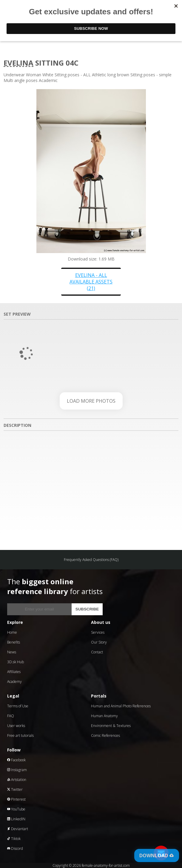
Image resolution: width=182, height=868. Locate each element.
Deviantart (18, 829)
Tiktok (14, 839)
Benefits (14, 642)
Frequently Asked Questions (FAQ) (91, 560)
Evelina (18, 63)
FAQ (11, 716)
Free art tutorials (20, 736)
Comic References (105, 736)
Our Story (99, 642)
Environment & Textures (111, 726)
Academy (14, 682)
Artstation (17, 780)
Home (12, 632)
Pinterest (16, 799)
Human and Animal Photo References (121, 706)
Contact (97, 652)
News (12, 652)
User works (16, 726)
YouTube (16, 809)
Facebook (16, 760)
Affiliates (14, 672)
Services (98, 632)
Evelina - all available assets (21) (91, 282)
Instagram (17, 770)
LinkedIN (16, 819)
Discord (15, 848)
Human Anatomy (104, 716)
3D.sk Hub (16, 662)
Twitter (15, 789)
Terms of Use (18, 706)
